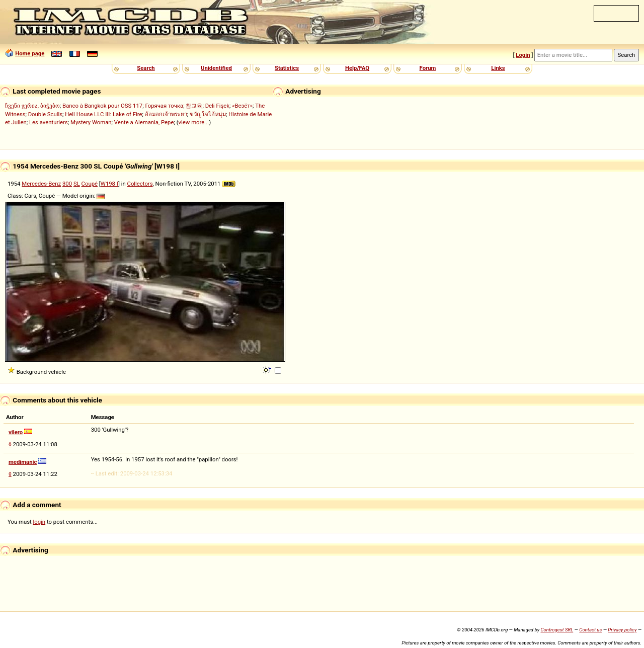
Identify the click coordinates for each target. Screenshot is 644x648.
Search (146, 68)
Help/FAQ (357, 68)
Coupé (90, 184)
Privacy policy (622, 630)
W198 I (109, 184)
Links (498, 68)
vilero (16, 432)
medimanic (23, 462)
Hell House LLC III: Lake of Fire (103, 114)
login (39, 522)
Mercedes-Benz (41, 184)
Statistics (287, 68)
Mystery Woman (91, 122)
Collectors (140, 184)
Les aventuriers (49, 122)
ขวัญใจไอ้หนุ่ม (208, 114)
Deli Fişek (217, 106)
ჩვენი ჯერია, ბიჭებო (32, 106)
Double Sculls (45, 114)
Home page (30, 53)
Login (523, 55)
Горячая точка (164, 106)
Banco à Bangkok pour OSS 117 (102, 106)
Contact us (590, 630)
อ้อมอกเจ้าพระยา (166, 114)
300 (67, 184)
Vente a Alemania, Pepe (144, 122)
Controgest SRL (557, 630)
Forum (428, 68)
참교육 (194, 106)
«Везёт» (242, 106)
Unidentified (216, 68)
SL (77, 184)
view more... (194, 122)
